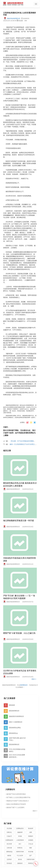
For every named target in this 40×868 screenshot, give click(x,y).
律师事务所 (24, 685)
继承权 (9, 856)
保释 (31, 832)
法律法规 (9, 848)
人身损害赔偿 (20, 840)
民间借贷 (9, 863)
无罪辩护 (9, 859)
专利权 (20, 836)
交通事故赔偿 (9, 840)
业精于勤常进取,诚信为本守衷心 (17, 739)
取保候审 (31, 828)
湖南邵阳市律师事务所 (16, 716)
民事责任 (31, 863)
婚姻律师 (20, 832)
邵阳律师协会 (13, 733)
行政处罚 (10, 836)
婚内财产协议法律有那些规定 (16, 794)
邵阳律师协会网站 (15, 728)
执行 (20, 844)
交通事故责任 (20, 828)
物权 (31, 848)
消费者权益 (9, 852)
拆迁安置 (9, 844)
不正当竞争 (20, 856)
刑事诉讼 (9, 832)
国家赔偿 (20, 863)
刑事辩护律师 (20, 852)
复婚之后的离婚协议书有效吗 (16, 804)
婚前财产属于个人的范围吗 (15, 807)
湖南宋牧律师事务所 (12, 18)
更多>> (34, 679)
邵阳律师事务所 (14, 711)
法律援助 (31, 840)
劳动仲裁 (31, 852)
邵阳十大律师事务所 (16, 722)
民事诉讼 (20, 848)
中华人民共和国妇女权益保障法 (17, 750)
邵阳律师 (12, 705)
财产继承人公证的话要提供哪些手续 (18, 797)
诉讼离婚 (9, 828)
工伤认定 (31, 844)
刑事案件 (31, 836)
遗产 (31, 856)
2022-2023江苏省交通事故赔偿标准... (17, 756)
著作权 (20, 859)
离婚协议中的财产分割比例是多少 (18, 801)
